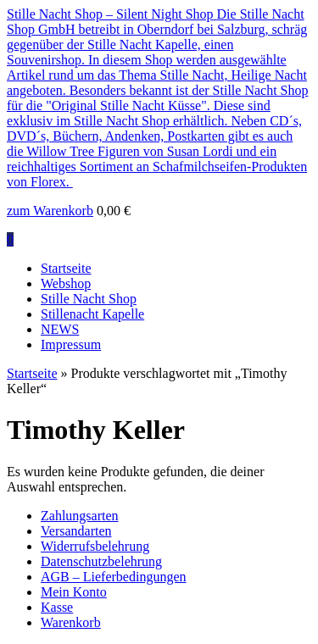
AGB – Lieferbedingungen (114, 577)
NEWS (60, 329)
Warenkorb (71, 622)
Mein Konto (74, 592)
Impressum (71, 344)
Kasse (57, 607)
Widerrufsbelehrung (95, 546)
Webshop (66, 283)
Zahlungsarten (80, 516)
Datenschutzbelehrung (101, 561)
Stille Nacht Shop (89, 299)
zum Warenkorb (50, 211)
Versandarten (76, 531)
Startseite (66, 268)
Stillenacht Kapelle (92, 314)
